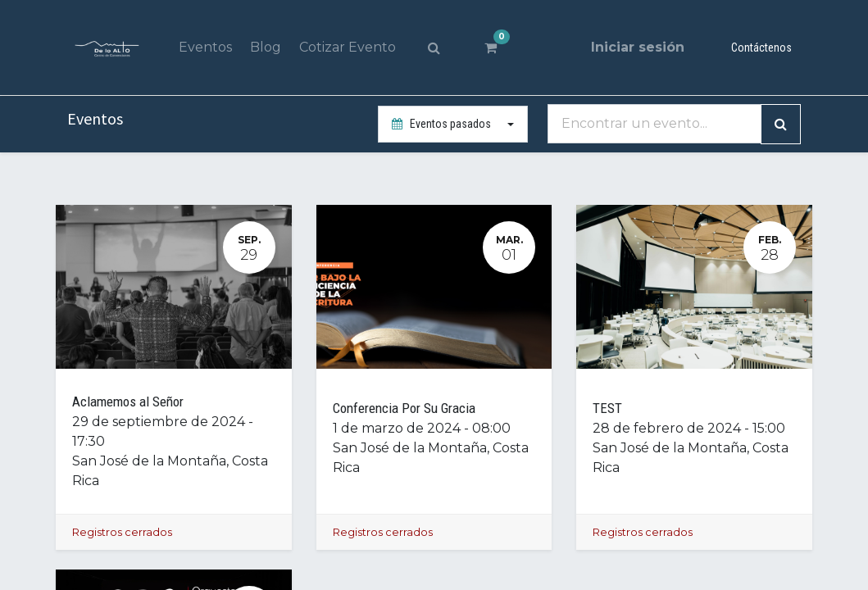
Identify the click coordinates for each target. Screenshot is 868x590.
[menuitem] (205, 48)
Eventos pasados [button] (443, 124)
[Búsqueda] (781, 124)
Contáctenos (761, 48)
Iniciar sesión (638, 47)
